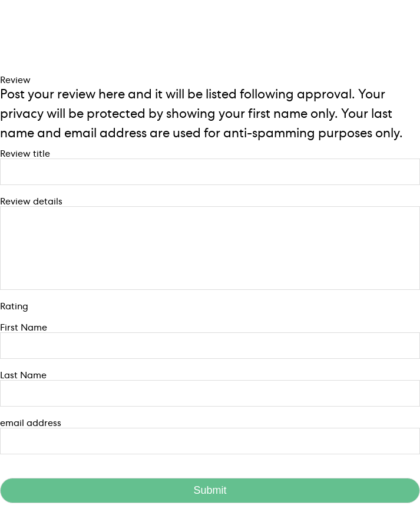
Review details (31, 202)
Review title (25, 154)
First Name (24, 328)
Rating (14, 306)
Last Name (23, 375)
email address (31, 423)
